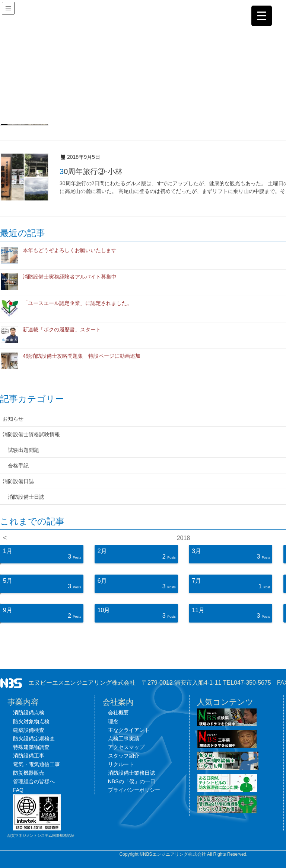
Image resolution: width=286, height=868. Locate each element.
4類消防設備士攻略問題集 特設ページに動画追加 (82, 356)
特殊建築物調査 (31, 747)
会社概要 (118, 713)
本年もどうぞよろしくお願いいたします (70, 250)
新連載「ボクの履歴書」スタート (62, 329)
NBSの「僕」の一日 (132, 781)
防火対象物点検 (31, 721)
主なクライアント (129, 730)
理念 (113, 721)
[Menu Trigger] (262, 16)
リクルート (121, 764)
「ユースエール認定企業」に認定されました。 (77, 303)
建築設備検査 (29, 730)
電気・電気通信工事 (36, 764)
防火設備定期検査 (34, 739)
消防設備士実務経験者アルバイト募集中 (70, 277)
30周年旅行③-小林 (91, 171)
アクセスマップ (126, 747)
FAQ (18, 790)
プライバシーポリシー (134, 790)
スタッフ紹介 (124, 756)
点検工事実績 (124, 739)
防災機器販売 (29, 773)
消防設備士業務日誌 (131, 773)
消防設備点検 (29, 713)
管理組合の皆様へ (34, 781)
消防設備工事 (29, 756)
